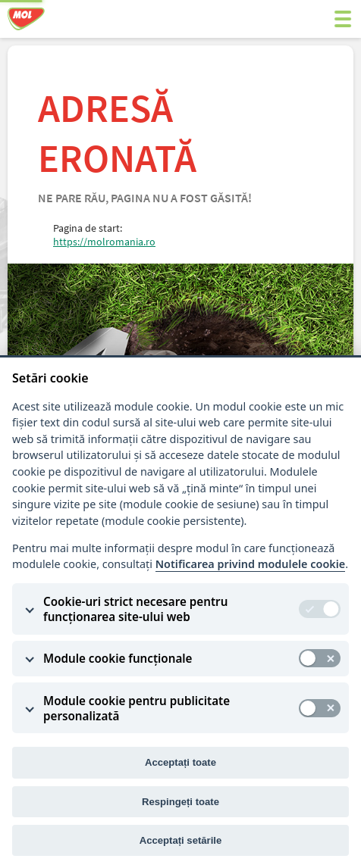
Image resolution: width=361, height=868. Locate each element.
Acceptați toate (180, 762)
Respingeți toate (180, 802)
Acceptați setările (181, 840)
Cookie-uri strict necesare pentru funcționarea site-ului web (135, 609)
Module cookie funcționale (118, 658)
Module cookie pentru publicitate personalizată (137, 708)
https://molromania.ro (104, 242)
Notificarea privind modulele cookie (251, 564)
